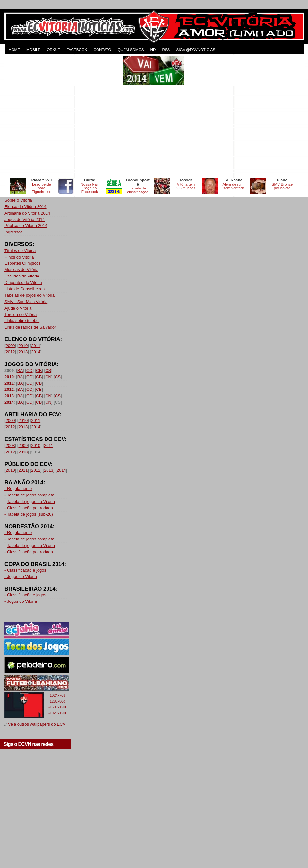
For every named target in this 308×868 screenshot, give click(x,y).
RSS (166, 50)
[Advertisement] (60, 116)
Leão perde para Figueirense (42, 188)
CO (30, 370)
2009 (10, 346)
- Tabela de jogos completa (29, 495)
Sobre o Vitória (18, 200)
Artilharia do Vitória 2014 (27, 213)
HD (153, 50)
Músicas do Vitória (21, 270)
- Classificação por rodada (29, 508)
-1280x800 (57, 701)
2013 (23, 352)
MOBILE (33, 50)
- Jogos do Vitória (21, 577)
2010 (23, 346)
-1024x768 (57, 695)
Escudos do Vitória (22, 276)
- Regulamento (18, 489)
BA (20, 370)
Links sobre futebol (22, 321)
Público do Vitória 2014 (26, 226)
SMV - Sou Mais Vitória (26, 302)
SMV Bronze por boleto (282, 186)
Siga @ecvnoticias (196, 50)
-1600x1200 (58, 707)
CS (48, 370)
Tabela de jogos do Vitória (31, 501)
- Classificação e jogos (25, 570)
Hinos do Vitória (19, 257)
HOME (14, 50)
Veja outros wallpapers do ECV (37, 724)
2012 (10, 352)
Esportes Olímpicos (23, 263)
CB (39, 370)
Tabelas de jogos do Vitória (30, 295)
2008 (10, 446)
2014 (36, 352)
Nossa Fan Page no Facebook (90, 188)
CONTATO (102, 50)
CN (48, 377)
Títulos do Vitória (20, 251)
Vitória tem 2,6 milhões (186, 186)
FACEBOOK (77, 50)
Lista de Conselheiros (25, 289)
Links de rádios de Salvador (30, 327)
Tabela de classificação (138, 190)
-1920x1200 (58, 713)
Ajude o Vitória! (19, 308)
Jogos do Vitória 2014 (25, 219)
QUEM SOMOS (131, 50)
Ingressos (13, 232)
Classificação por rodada (30, 552)
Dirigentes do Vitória (23, 282)
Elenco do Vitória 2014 (26, 207)
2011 (36, 346)
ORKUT (53, 50)
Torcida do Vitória (21, 315)
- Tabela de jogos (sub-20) (29, 514)
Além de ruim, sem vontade (234, 186)
